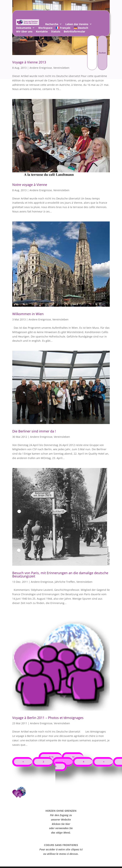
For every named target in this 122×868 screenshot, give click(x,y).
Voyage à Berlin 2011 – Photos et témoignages (48, 718)
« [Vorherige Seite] (23, 762)
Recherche (52, 25)
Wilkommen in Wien (28, 314)
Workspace (45, 28)
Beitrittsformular (74, 32)
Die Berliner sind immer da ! (34, 431)
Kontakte (42, 32)
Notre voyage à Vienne (30, 185)
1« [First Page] (73, 757)
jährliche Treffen (65, 582)
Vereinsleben (61, 190)
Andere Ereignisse (41, 190)
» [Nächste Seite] (104, 762)
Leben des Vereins (77, 25)
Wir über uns (24, 32)
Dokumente (24, 28)
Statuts (56, 32)
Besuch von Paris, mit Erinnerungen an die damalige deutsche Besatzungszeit (60, 575)
